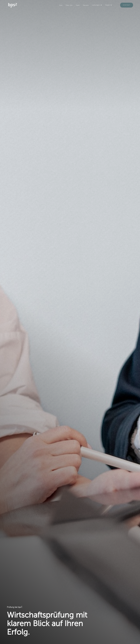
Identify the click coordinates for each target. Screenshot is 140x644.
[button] (97, 5)
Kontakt (127, 5)
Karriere (86, 5)
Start (61, 5)
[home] (13, 5)
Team (78, 5)
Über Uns (69, 5)
